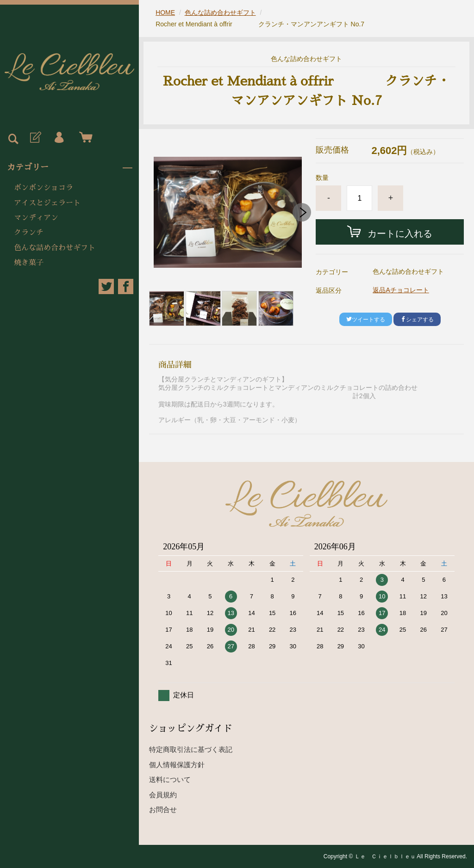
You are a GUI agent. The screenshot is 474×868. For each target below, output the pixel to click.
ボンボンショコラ (44, 188)
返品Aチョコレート (401, 290)
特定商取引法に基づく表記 (191, 749)
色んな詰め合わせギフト (55, 248)
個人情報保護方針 (177, 765)
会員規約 (163, 795)
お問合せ (163, 810)
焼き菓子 (29, 263)
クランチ (29, 233)
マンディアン (36, 218)
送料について (170, 779)
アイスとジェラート (47, 203)
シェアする (417, 320)
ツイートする (366, 320)
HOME (165, 12)
